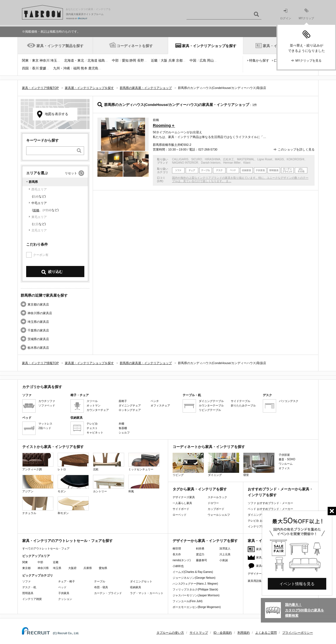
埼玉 (54, 60)
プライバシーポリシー (298, 633)
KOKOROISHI (295, 159)
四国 (25, 68)
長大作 (177, 554)
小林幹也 (178, 566)
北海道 (92, 60)
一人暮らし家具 (182, 503)
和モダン (73, 506)
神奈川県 (43, 568)
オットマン (94, 405)
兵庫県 (88, 568)
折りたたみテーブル (243, 405)
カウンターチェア (98, 410)
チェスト (92, 428)
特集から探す (259, 60)
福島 (102, 60)
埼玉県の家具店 (38, 322)
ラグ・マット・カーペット (147, 593)
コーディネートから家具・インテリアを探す (209, 447)
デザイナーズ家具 (184, 497)
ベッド (62, 587)
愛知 (125, 60)
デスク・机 (29, 587)
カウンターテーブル (211, 405)
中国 (193, 60)
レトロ (73, 462)
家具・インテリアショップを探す (209, 46)
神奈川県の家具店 (40, 313)
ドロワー (213, 503)
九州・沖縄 (62, 68)
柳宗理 (177, 549)
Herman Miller (232, 163)
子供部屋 (284, 455)
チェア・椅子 (67, 581)
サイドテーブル (241, 401)
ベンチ (155, 401)
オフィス (284, 468)
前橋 (36, 210)
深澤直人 (225, 549)
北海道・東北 (74, 60)
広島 (203, 60)
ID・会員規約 (223, 633)
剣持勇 (200, 549)
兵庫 (172, 60)
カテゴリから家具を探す (42, 387)
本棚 (121, 424)
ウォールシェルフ (219, 515)
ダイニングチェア (130, 405)
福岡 (77, 68)
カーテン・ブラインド (108, 593)
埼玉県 (57, 568)
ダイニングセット (141, 581)
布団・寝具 (101, 587)
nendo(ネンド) (182, 560)
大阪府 (72, 568)
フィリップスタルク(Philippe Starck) (195, 589)
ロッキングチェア (130, 410)
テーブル (100, 581)
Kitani (247, 163)
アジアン (38, 484)
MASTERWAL (246, 159)
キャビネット (95, 433)
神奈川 (45, 60)
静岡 (133, 60)
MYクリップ (306, 14)
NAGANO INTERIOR (185, 163)
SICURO (197, 159)
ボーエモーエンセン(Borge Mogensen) (197, 607)
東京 (35, 60)
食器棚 (123, 428)
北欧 (109, 462)
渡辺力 (200, 554)
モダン (73, 484)
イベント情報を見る (297, 584)
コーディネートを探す (135, 46)
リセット (71, 173)
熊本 (84, 68)
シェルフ (124, 433)
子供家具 (64, 593)
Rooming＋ (164, 125)
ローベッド (180, 515)
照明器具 (28, 593)
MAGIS (279, 159)
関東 (25, 60)
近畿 (154, 60)
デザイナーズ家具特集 (262, 574)
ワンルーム (286, 464)
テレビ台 (92, 424)
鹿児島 (93, 68)
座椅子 (123, 401)
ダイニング (224, 465)
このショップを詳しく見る (296, 149)
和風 (144, 484)
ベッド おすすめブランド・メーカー (270, 509)
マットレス (45, 424)
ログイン (286, 14)
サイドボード (181, 509)
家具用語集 (255, 581)
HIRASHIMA (213, 159)
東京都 (26, 568)
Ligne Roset (265, 159)
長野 (141, 60)
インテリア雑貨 (32, 599)
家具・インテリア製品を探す (60, 46)
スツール (92, 401)
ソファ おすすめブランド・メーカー (270, 503)
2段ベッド (45, 428)
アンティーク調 (38, 462)
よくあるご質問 (266, 633)
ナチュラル (38, 506)
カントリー (109, 484)
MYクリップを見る (308, 60)
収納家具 (136, 587)
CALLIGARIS (180, 159)
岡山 (210, 60)
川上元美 (225, 554)
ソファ (26, 581)
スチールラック (217, 497)
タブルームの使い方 (170, 633)
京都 (179, 60)
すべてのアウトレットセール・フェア (46, 549)
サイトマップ (199, 633)
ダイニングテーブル (211, 401)
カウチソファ (47, 401)
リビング (188, 465)
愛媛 (43, 68)
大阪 (164, 60)
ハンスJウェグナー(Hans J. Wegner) (195, 584)
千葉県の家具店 (38, 330)
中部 (115, 60)
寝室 (259, 465)
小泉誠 (224, 560)
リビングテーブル (210, 410)
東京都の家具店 (38, 304)
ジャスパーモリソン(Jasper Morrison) (196, 595)
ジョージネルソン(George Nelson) (194, 578)
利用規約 (244, 633)
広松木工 (229, 159)
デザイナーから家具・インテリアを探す (205, 541)
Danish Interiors (211, 163)
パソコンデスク (289, 401)
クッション (65, 599)
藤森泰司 (202, 560)
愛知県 (103, 568)
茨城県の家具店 (38, 339)
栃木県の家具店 (38, 348)
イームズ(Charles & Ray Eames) (193, 572)
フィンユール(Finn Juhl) (187, 601)
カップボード (216, 509)
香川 (35, 68)
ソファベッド (47, 405)
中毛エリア (39, 203)
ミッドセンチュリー (144, 462)
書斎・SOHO (287, 459)
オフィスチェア (160, 405)
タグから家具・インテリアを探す (200, 489)
